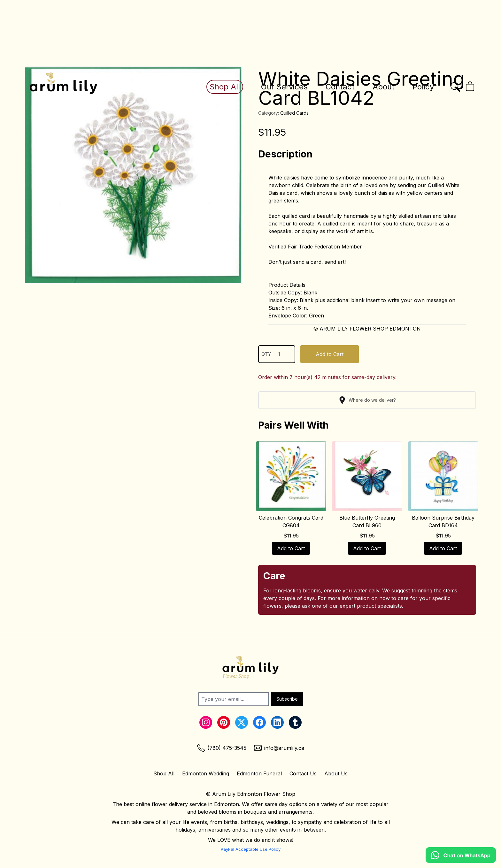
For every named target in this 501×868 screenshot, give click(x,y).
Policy (423, 87)
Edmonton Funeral (259, 773)
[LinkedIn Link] (277, 722)
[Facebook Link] (259, 722)
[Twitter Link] (242, 722)
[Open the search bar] (455, 87)
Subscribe (287, 699)
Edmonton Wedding (206, 773)
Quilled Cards (294, 113)
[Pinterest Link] (224, 722)
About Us (336, 773)
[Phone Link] (222, 748)
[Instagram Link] (206, 722)
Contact (340, 87)
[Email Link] (279, 748)
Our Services (284, 87)
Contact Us (303, 773)
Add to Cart (330, 354)
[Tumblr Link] (295, 722)
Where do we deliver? (367, 400)
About (384, 87)
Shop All (225, 87)
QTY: (277, 354)
